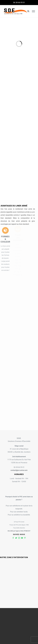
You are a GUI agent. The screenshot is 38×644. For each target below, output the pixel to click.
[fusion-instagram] (19, 538)
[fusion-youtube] (22, 538)
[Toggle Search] (28, 11)
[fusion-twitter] (16, 538)
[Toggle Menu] (33, 11)
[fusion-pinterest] (25, 538)
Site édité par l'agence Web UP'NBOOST (19, 531)
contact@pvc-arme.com (19, 470)
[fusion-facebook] (13, 538)
